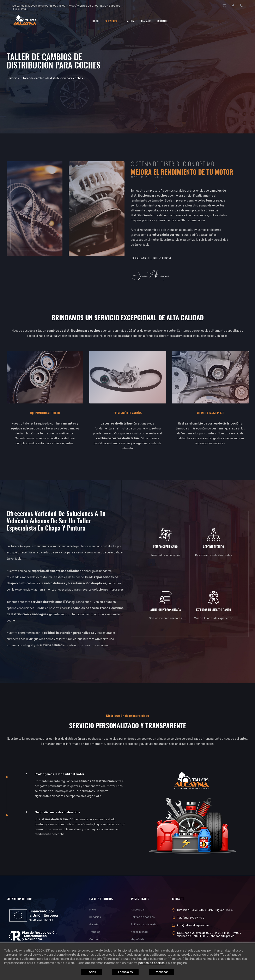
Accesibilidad (139, 932)
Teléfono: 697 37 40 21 (191, 918)
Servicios (113, 22)
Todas (93, 972)
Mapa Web (137, 939)
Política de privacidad (144, 924)
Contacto (163, 22)
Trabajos (146, 22)
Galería (130, 22)
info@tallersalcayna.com (193, 925)
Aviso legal (138, 910)
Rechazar (160, 972)
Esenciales (125, 972)
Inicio (96, 22)
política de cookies (151, 963)
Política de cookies (143, 917)
